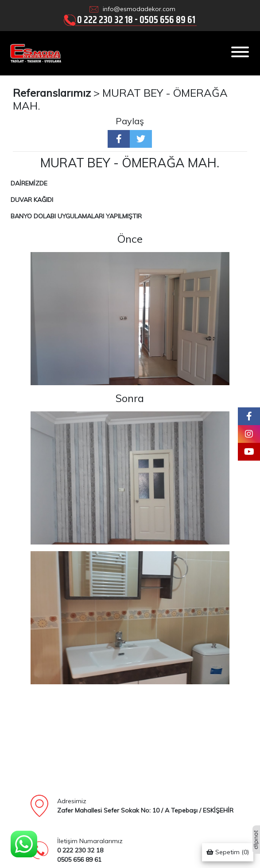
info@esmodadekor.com (139, 9)
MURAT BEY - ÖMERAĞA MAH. (120, 99)
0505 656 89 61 (167, 20)
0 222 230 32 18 (105, 20)
